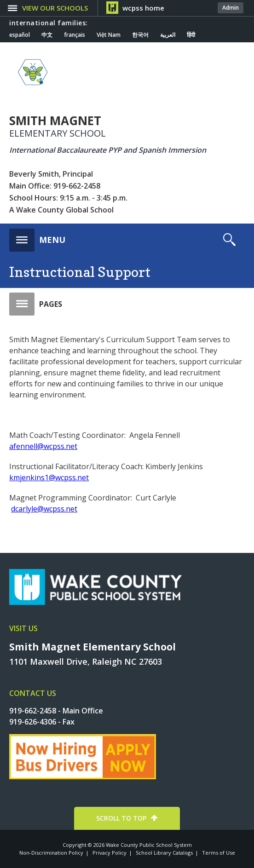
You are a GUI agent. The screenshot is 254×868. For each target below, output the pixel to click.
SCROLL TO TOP (121, 818)
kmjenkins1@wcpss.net (49, 477)
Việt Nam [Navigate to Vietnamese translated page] (109, 35)
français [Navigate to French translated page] (75, 35)
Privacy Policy (110, 853)
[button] (37, 237)
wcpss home (143, 8)
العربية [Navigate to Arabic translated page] (168, 35)
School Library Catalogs (164, 853)
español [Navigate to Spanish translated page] (20, 35)
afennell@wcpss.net (43, 446)
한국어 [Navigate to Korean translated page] (140, 35)
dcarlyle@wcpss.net (44, 509)
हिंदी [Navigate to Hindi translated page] (191, 35)
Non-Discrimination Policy (51, 853)
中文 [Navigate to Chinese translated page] (47, 35)
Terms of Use (219, 853)
